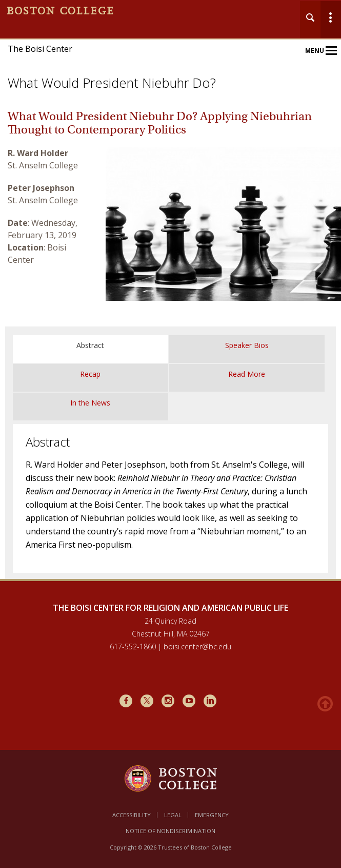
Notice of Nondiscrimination (170, 831)
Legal (173, 815)
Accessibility (132, 815)
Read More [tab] (247, 374)
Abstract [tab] (90, 345)
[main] (170, 351)
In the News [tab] (90, 403)
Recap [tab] (90, 374)
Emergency (212, 815)
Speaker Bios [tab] (247, 345)
